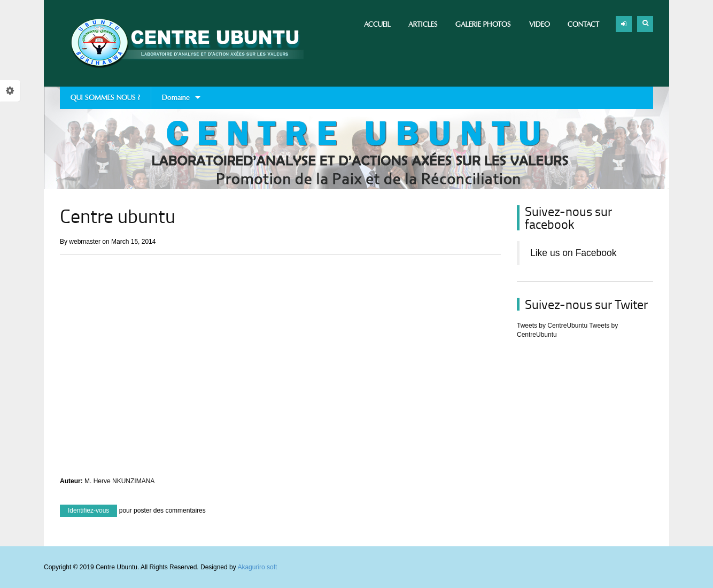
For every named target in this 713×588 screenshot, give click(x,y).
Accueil (377, 24)
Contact (584, 24)
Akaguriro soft (257, 567)
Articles (423, 24)
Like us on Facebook (573, 253)
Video (540, 24)
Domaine (176, 101)
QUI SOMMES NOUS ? (105, 98)
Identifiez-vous (88, 510)
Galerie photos (483, 24)
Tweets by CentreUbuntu (552, 326)
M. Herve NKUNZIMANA (119, 481)
